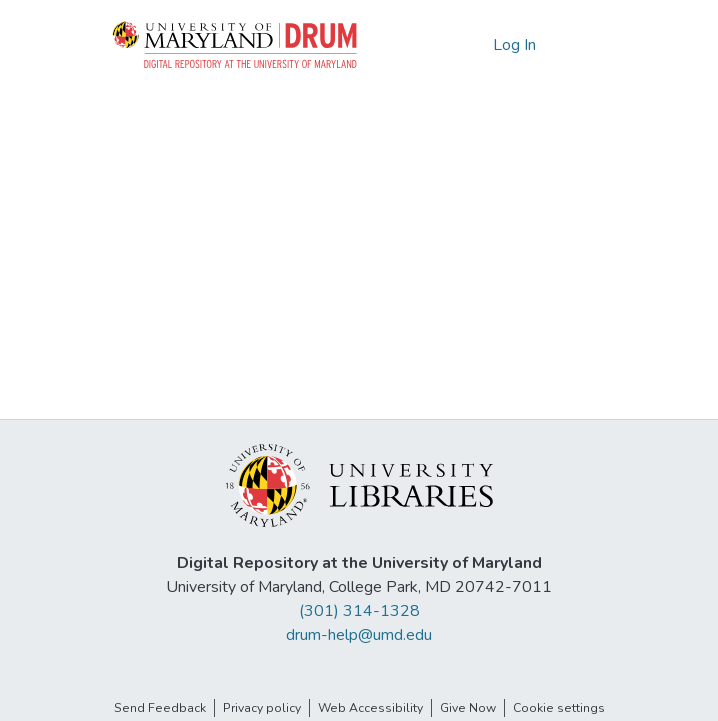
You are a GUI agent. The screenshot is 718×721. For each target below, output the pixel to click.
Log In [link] (515, 45)
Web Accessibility (370, 708)
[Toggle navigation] (586, 45)
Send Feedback (160, 708)
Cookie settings (559, 708)
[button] (236, 45)
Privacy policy (262, 708)
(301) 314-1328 (359, 611)
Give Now (468, 708)
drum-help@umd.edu (359, 635)
